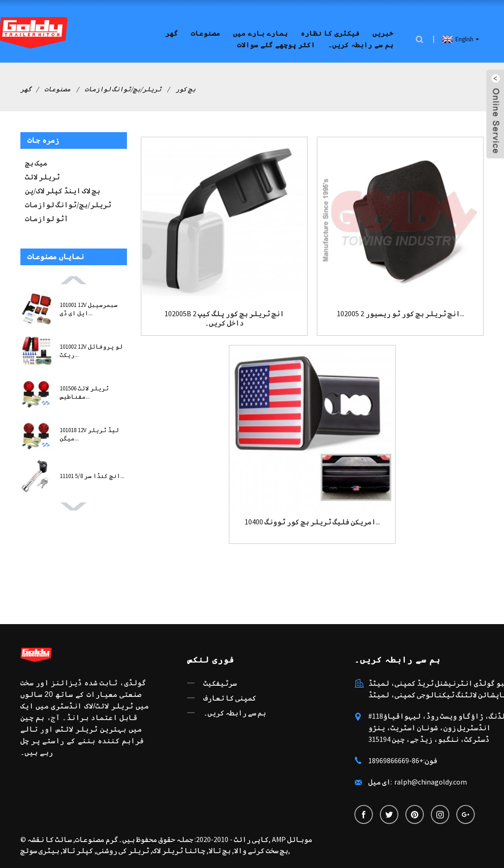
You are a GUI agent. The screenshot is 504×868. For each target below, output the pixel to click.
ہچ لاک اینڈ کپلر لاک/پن (63, 191)
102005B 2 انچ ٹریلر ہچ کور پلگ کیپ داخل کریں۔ (224, 318)
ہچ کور (186, 89)
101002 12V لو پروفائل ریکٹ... (91, 351)
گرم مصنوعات (97, 839)
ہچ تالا (220, 850)
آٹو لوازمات (47, 218)
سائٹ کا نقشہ (50, 839)
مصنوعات (205, 34)
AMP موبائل (292, 839)
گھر (172, 34)
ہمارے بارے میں (260, 34)
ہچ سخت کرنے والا (261, 850)
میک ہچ (36, 163)
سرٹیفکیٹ (220, 683)
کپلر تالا (78, 850)
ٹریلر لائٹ (42, 177)
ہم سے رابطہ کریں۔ (361, 45)
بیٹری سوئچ (40, 850)
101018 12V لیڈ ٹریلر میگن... (89, 434)
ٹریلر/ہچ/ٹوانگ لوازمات (123, 89)
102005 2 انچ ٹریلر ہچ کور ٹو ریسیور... (400, 314)
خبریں (383, 34)
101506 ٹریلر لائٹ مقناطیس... (84, 393)
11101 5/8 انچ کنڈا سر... (92, 476)
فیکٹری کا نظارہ (330, 34)
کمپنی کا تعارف (230, 698)
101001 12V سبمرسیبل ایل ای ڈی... (89, 309)
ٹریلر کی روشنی (123, 850)
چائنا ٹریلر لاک (179, 850)
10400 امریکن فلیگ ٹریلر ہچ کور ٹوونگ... (312, 522)
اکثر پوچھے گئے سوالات (276, 45)
